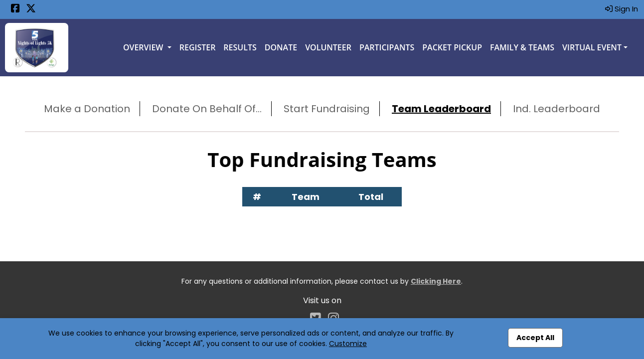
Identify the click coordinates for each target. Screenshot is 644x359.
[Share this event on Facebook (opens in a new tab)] (15, 9)
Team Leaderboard (441, 109)
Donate (281, 47)
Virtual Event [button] (592, 47)
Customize (348, 344)
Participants (387, 47)
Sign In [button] (622, 9)
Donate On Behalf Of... (207, 109)
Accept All (535, 338)
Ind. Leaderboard (557, 109)
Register (198, 47)
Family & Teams (522, 47)
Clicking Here (436, 281)
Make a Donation (87, 109)
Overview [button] (144, 47)
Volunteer (328, 47)
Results (240, 47)
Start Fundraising (327, 109)
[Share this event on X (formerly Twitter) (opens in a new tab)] (31, 9)
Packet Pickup (452, 47)
